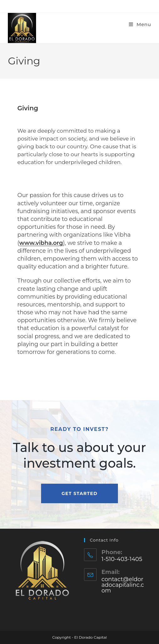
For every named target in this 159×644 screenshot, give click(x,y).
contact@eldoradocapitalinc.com (122, 585)
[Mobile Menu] (140, 24)
